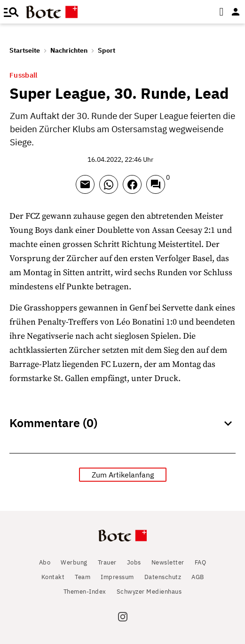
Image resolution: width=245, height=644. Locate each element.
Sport (107, 50)
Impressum (117, 577)
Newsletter (168, 562)
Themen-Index (85, 592)
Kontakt (53, 577)
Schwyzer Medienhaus (149, 592)
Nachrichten (69, 50)
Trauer (107, 562)
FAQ (201, 562)
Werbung (74, 562)
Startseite (25, 50)
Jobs (134, 562)
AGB (198, 577)
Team (83, 577)
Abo (45, 562)
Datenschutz (163, 577)
